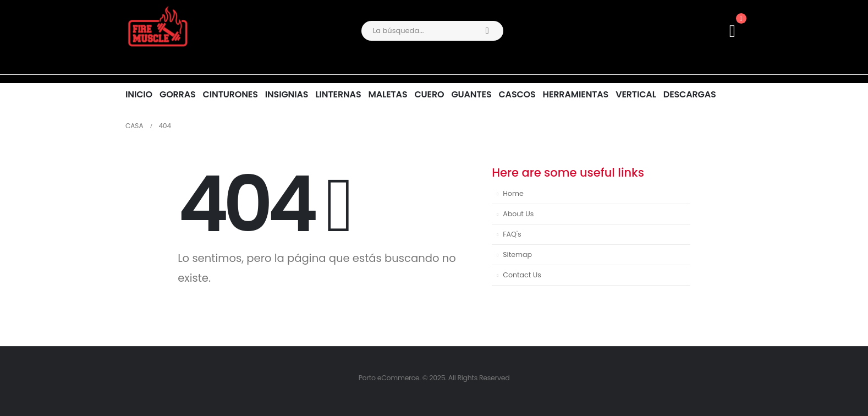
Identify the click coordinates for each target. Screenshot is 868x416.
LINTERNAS (338, 94)
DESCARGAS (690, 94)
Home (513, 193)
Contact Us (522, 275)
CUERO (429, 94)
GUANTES (471, 94)
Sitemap (517, 254)
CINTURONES (230, 94)
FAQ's (512, 234)
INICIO (139, 94)
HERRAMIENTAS (576, 94)
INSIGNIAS (287, 94)
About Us (518, 214)
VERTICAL (636, 94)
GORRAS (178, 94)
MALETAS (388, 94)
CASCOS (517, 94)
